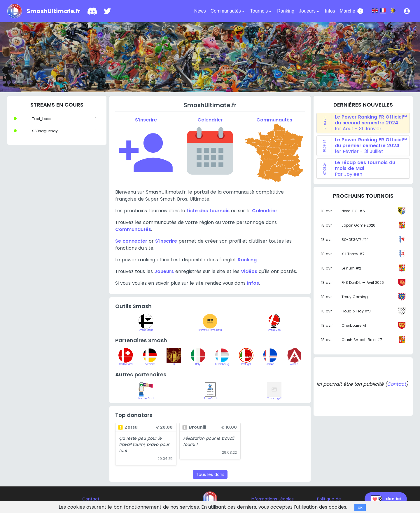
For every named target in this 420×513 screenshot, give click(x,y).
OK (360, 507)
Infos (330, 11)
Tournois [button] (261, 11)
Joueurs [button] (310, 11)
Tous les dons (210, 474)
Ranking (286, 11)
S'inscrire (166, 241)
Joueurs (164, 271)
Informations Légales (272, 499)
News (200, 11)
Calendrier (265, 211)
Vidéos (249, 271)
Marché (352, 11)
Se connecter (131, 241)
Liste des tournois (208, 211)
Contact (397, 384)
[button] (407, 11)
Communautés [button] (228, 11)
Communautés (133, 229)
